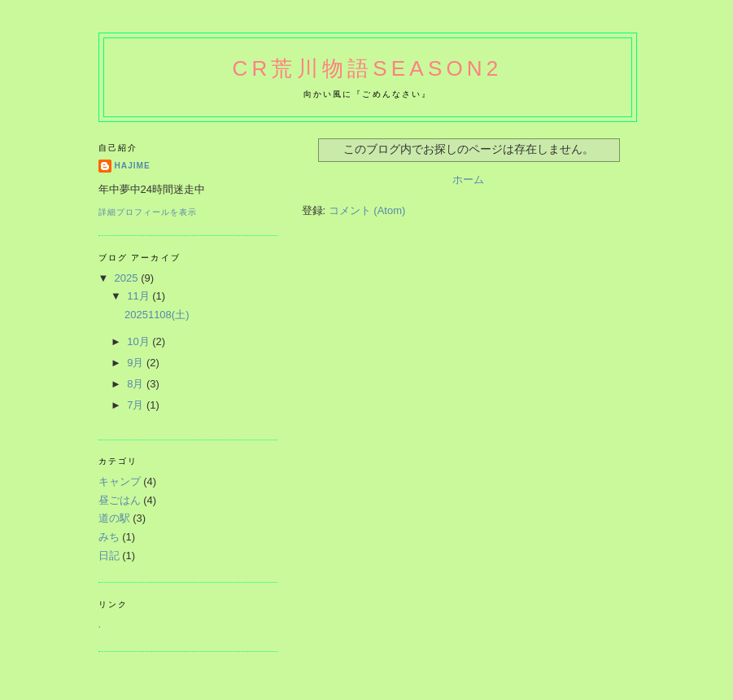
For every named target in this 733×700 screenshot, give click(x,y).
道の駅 (114, 518)
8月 (137, 384)
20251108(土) (157, 315)
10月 (140, 341)
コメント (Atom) (367, 210)
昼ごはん (120, 500)
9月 (137, 363)
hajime (133, 166)
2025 (128, 278)
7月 (137, 405)
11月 (140, 296)
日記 (109, 556)
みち (109, 537)
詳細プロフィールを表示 (148, 212)
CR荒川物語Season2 (368, 68)
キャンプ (120, 481)
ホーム (468, 179)
